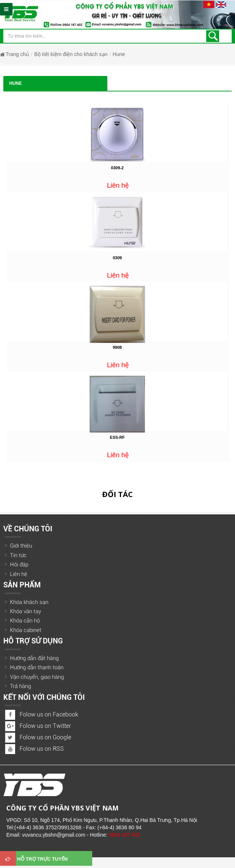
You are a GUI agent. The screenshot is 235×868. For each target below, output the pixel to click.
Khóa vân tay (25, 611)
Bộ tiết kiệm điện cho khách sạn (71, 54)
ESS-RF (117, 437)
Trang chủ (17, 54)
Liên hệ (19, 574)
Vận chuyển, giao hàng (37, 677)
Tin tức (18, 555)
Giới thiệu (21, 546)
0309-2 (117, 168)
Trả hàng (20, 686)
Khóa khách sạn (29, 602)
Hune (119, 54)
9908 (117, 347)
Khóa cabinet (26, 630)
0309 (117, 258)
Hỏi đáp (19, 565)
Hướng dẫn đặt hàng (34, 658)
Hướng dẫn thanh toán (37, 667)
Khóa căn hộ (25, 621)
